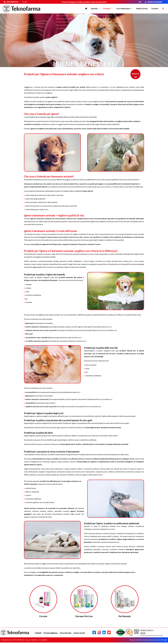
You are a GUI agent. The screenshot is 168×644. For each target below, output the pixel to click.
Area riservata (12, 2)
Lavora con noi (79, 633)
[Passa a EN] (25, 2)
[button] (99, 9)
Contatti (38, 633)
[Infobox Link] (43, 603)
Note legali (164, 640)
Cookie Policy (138, 640)
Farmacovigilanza (51, 633)
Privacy (132, 640)
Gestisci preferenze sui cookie (152, 640)
